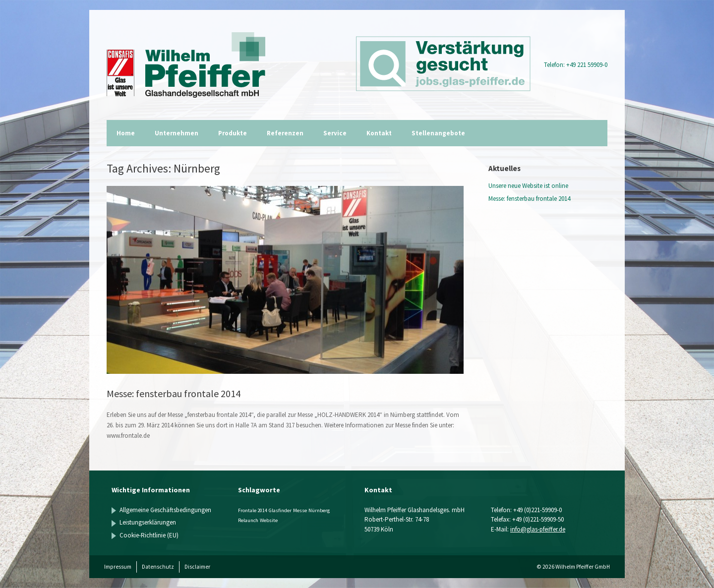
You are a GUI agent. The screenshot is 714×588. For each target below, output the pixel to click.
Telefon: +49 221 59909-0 (576, 65)
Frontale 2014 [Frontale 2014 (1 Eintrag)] (253, 510)
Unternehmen (177, 133)
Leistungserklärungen (148, 522)
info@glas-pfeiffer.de (538, 529)
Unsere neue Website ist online (528, 186)
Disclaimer (197, 567)
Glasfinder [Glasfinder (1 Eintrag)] (280, 510)
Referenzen (285, 133)
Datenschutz (158, 567)
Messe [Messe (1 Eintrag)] (300, 510)
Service (335, 133)
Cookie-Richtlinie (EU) (149, 535)
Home (126, 133)
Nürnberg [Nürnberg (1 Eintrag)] (319, 510)
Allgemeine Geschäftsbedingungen (165, 510)
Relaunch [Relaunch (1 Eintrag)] (248, 520)
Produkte (233, 133)
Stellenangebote (438, 133)
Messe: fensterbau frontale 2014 (174, 393)
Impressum (118, 567)
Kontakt (379, 133)
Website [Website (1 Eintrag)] (269, 520)
